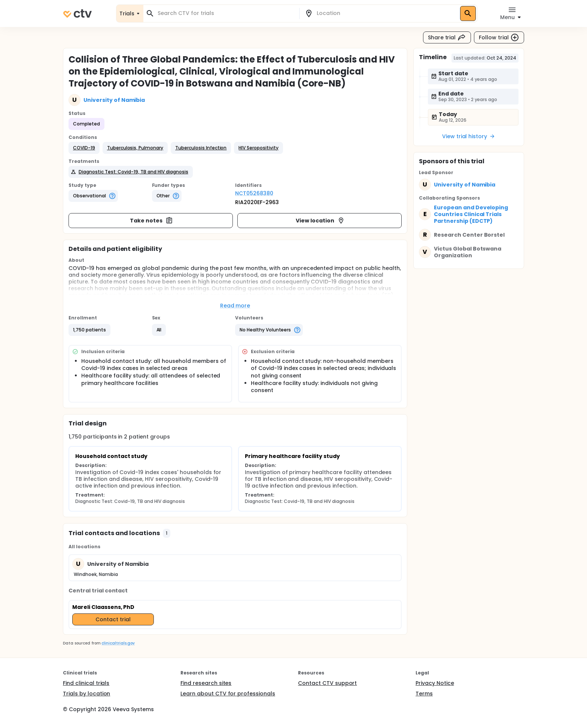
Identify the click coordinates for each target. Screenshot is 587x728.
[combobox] (226, 13)
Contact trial (113, 619)
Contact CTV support (327, 683)
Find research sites (206, 683)
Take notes (151, 221)
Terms (424, 694)
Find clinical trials (86, 683)
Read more (235, 306)
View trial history (469, 136)
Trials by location (86, 694)
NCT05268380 (254, 193)
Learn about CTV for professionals (228, 694)
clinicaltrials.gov (118, 643)
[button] (84, 148)
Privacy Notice (435, 683)
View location (320, 221)
